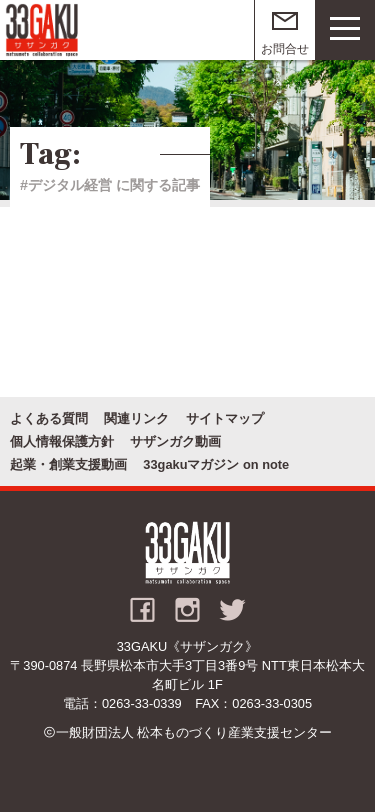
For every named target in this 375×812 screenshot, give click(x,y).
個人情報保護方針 (62, 441)
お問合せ (285, 49)
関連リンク (136, 418)
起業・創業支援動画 (68, 464)
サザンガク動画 (175, 441)
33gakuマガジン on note (216, 464)
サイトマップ (225, 418)
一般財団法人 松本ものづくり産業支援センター (194, 732)
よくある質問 (49, 418)
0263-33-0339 (142, 703)
